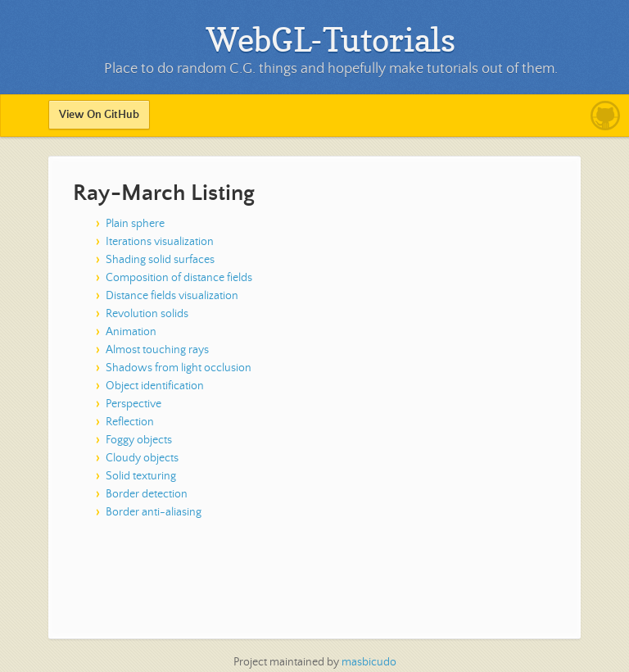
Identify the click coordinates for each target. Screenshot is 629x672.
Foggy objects (139, 440)
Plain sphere (135, 224)
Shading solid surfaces (160, 260)
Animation (131, 332)
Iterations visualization (160, 242)
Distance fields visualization (172, 296)
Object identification (155, 386)
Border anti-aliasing (154, 512)
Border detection (147, 494)
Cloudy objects (142, 458)
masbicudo (369, 662)
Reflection (130, 422)
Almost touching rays (157, 350)
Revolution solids (147, 314)
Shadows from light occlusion (179, 368)
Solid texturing (141, 476)
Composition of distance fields (179, 278)
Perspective (133, 404)
